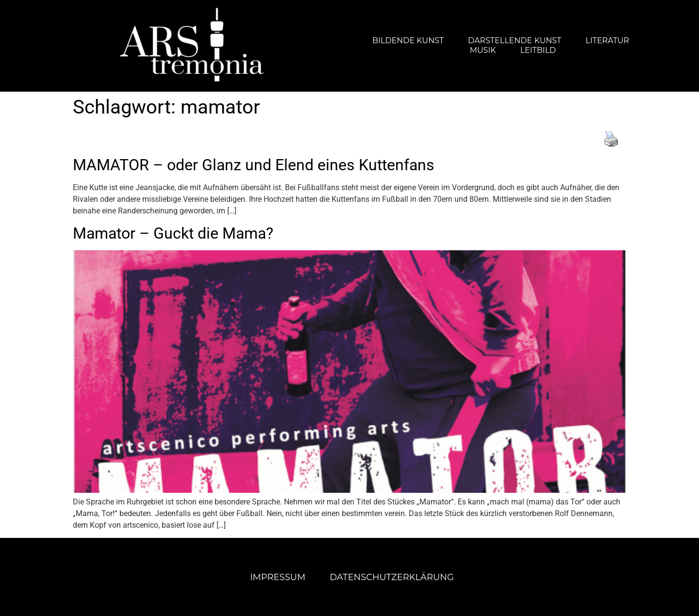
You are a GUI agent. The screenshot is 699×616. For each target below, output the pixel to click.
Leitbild (538, 50)
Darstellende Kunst (515, 41)
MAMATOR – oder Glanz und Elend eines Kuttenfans (254, 165)
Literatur (607, 41)
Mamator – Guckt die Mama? (173, 233)
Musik (483, 50)
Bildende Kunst (408, 41)
